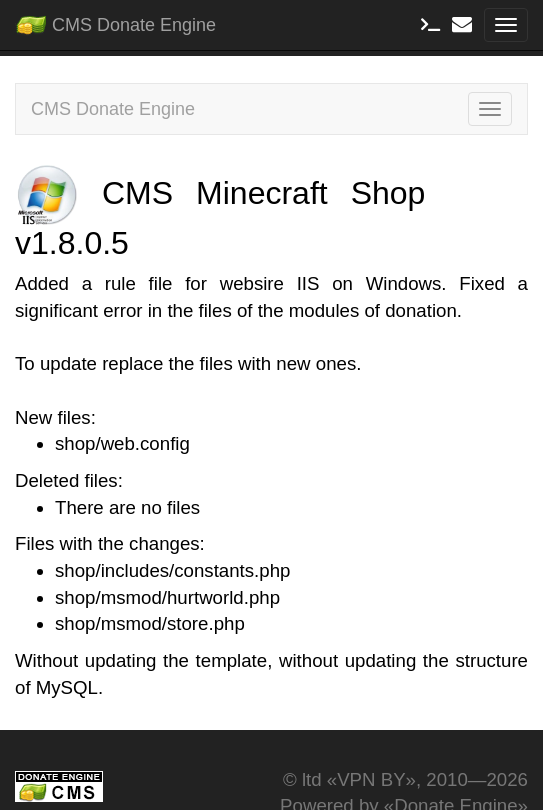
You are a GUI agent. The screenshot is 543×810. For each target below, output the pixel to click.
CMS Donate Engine (115, 21)
